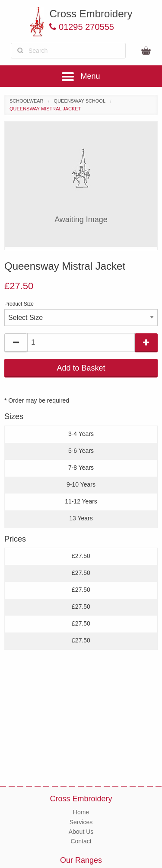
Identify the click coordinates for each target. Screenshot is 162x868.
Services (81, 822)
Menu (81, 76)
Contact (81, 841)
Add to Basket (81, 368)
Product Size (19, 304)
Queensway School (80, 101)
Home (81, 812)
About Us (81, 832)
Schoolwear (27, 101)
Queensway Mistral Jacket (45, 109)
